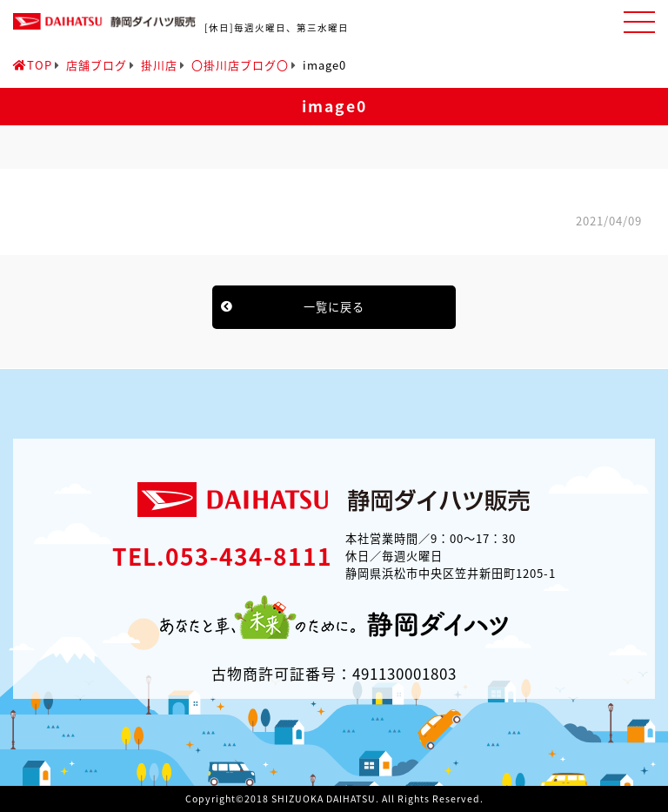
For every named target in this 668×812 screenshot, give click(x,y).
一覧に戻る (334, 307)
